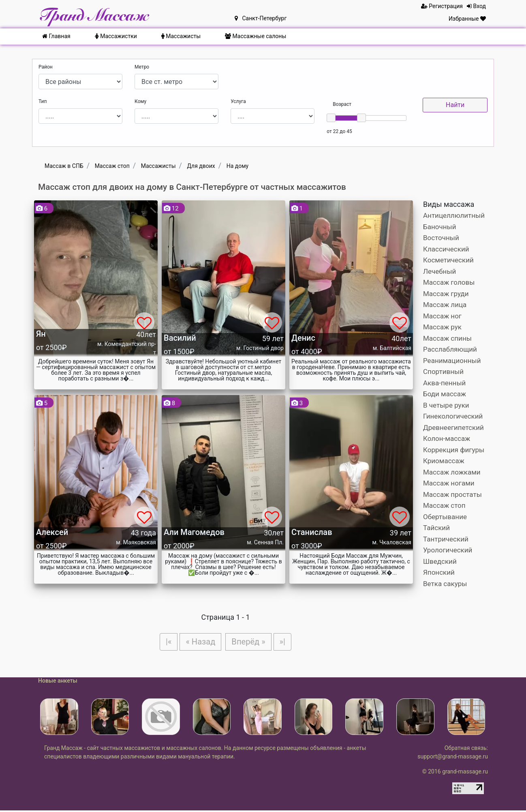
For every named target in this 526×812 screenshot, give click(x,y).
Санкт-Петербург (261, 18)
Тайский (436, 528)
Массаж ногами (449, 483)
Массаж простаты (452, 494)
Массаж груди (446, 294)
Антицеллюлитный (454, 215)
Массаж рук (442, 327)
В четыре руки (446, 405)
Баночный (440, 227)
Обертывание (445, 517)
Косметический (448, 260)
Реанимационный (452, 361)
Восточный (441, 238)
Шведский (440, 561)
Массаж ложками (452, 472)
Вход (476, 6)
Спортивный (443, 372)
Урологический (448, 550)
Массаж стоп (444, 505)
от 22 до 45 (339, 131)
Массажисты (181, 36)
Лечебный (439, 271)
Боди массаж (445, 394)
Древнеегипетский (453, 427)
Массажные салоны (256, 36)
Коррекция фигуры (454, 450)
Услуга (238, 101)
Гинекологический (453, 416)
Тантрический (446, 539)
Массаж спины (447, 338)
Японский (439, 572)
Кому (140, 101)
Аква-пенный (444, 383)
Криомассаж (444, 461)
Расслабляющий (450, 349)
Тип (43, 101)
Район (46, 67)
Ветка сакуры (445, 584)
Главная (56, 36)
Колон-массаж (447, 438)
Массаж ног (442, 316)
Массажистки (116, 36)
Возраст (342, 104)
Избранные (467, 19)
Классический (446, 249)
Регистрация (442, 6)
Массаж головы (449, 282)
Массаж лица (445, 305)
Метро (142, 67)
